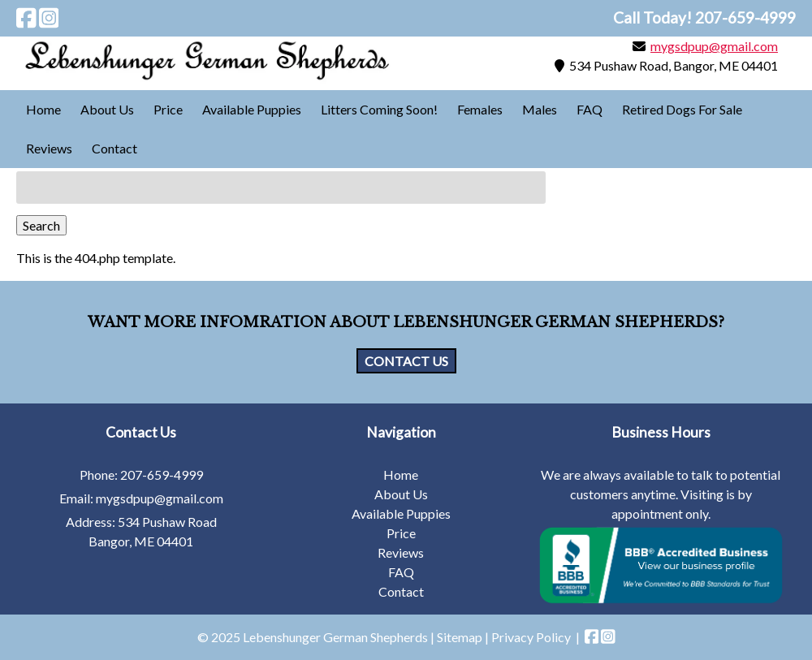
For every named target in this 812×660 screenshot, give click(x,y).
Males (540, 109)
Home (43, 109)
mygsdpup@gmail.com (714, 46)
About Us (107, 109)
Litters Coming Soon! (379, 109)
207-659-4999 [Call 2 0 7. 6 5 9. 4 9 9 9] (162, 475)
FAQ (590, 109)
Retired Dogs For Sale (682, 109)
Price (168, 109)
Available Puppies (252, 109)
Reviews (49, 148)
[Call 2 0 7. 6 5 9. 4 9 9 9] (745, 17)
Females (480, 109)
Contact (114, 148)
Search (41, 225)
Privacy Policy (531, 637)
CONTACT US (406, 361)
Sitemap (460, 637)
